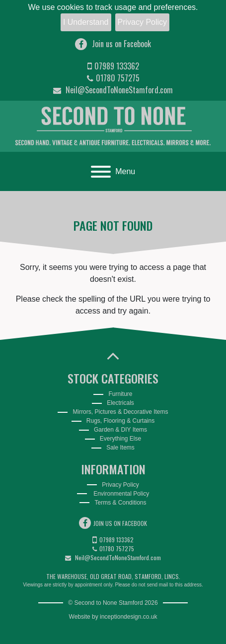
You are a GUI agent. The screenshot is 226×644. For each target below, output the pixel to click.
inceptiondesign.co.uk (128, 617)
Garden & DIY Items (120, 430)
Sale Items (120, 448)
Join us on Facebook (113, 44)
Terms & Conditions (120, 503)
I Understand (86, 22)
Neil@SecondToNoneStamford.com (113, 90)
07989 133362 (113, 66)
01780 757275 (113, 78)
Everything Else (120, 439)
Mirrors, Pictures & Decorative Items (120, 412)
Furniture (120, 394)
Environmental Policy (120, 494)
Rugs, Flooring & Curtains (120, 421)
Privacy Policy (143, 22)
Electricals (120, 403)
